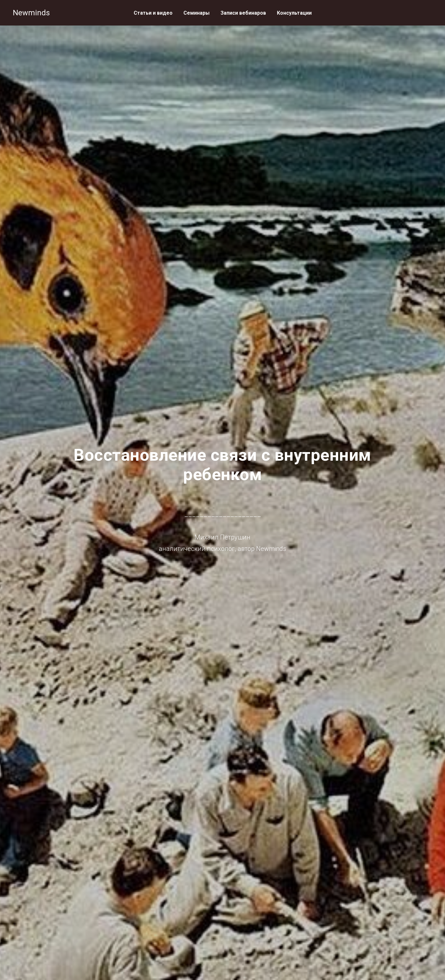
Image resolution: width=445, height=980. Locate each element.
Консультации (294, 13)
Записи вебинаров (243, 13)
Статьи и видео (153, 13)
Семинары (197, 13)
